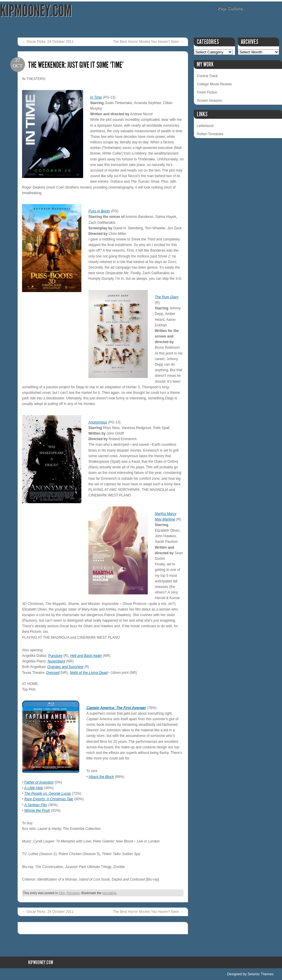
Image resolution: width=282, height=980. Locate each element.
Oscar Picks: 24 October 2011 (48, 42)
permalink (109, 893)
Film (62, 893)
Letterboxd (205, 126)
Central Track (207, 76)
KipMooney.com (36, 11)
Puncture (55, 656)
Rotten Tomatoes (210, 134)
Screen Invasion (209, 101)
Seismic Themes (261, 974)
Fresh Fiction (207, 92)
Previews (73, 893)
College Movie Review (214, 84)
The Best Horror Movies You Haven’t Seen (148, 42)
